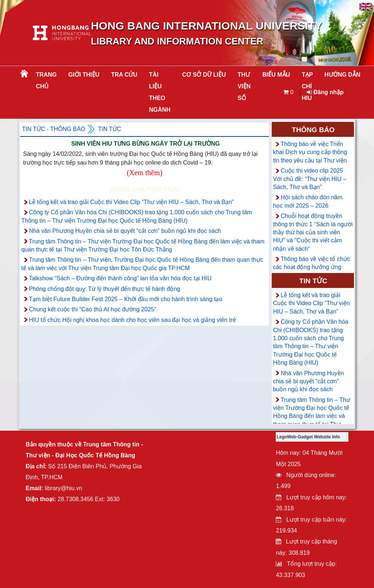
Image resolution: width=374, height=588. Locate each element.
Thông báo (313, 130)
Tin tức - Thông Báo (54, 129)
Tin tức (109, 129)
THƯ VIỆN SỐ (244, 86)
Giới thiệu (84, 75)
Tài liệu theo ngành (160, 92)
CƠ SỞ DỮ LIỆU (204, 75)
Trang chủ (46, 80)
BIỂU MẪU (276, 75)
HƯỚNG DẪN (342, 75)
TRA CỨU (124, 75)
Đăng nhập (325, 92)
